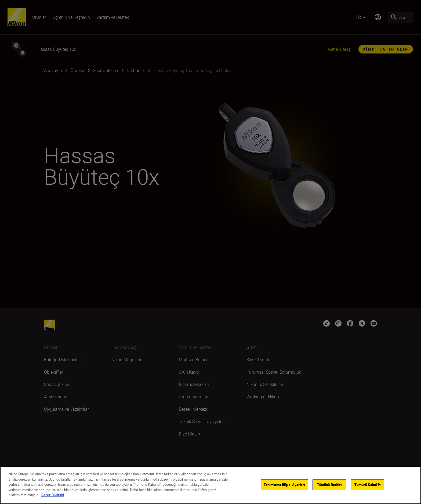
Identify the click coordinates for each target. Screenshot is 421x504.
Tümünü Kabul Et (368, 484)
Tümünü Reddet (329, 484)
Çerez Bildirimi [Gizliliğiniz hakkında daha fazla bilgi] (53, 495)
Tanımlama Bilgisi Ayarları (284, 484)
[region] (210, 485)
